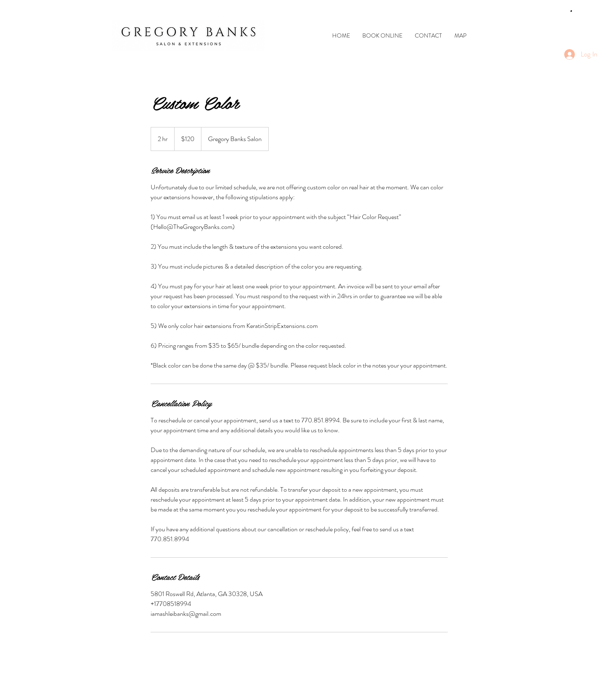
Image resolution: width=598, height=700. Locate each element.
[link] (571, 11)
